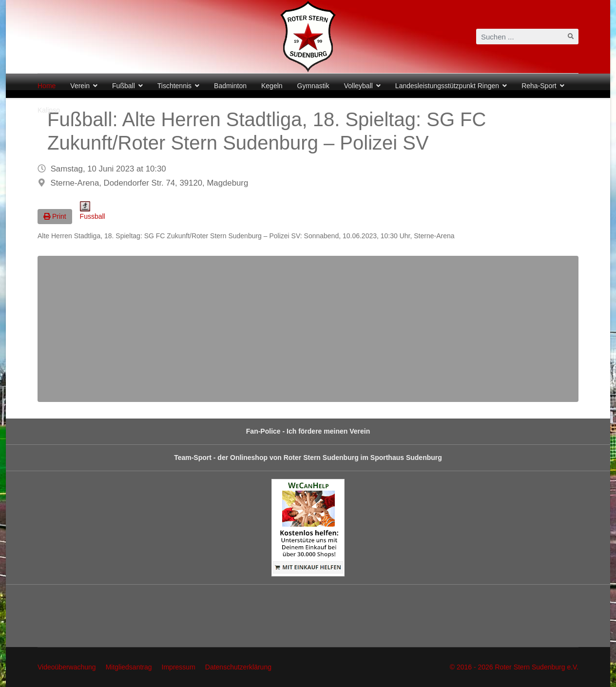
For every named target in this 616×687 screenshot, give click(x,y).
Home (47, 86)
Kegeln (272, 86)
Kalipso (49, 110)
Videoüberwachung (67, 667)
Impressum (179, 667)
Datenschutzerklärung (238, 667)
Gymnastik (313, 86)
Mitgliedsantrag (129, 667)
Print (55, 216)
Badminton (230, 86)
